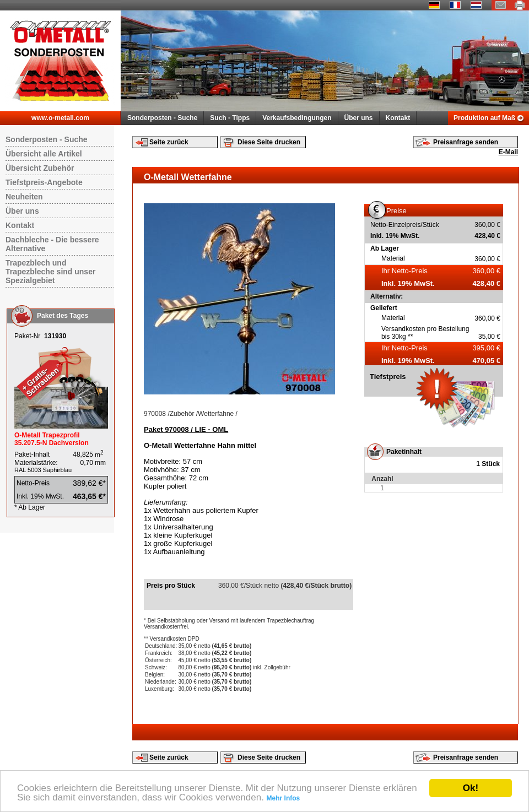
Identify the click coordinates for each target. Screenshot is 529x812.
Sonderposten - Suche (162, 118)
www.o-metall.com (60, 118)
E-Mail (508, 152)
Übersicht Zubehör (40, 168)
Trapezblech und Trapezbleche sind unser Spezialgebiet (50, 272)
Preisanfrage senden (466, 142)
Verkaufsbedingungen (297, 118)
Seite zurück (169, 142)
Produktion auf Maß (484, 118)
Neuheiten (24, 197)
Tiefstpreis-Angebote (44, 182)
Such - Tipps (230, 118)
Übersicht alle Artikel (44, 154)
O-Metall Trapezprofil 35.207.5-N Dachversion (52, 439)
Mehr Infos (284, 798)
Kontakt (398, 118)
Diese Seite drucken (269, 142)
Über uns (359, 118)
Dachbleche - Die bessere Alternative (52, 244)
